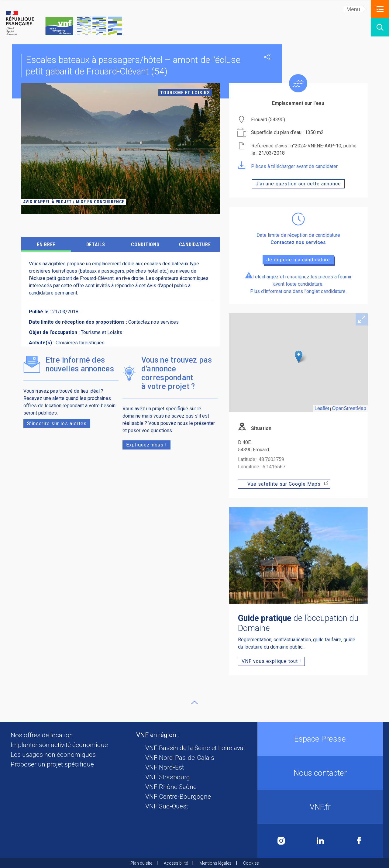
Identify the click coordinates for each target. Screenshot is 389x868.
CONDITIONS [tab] (145, 245)
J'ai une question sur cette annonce (298, 184)
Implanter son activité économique (59, 745)
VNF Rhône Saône (171, 787)
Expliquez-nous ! (146, 445)
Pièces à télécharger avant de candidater (288, 166)
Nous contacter (320, 773)
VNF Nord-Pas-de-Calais (180, 758)
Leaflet (322, 408)
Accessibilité (176, 863)
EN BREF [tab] (46, 245)
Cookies (251, 863)
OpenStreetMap (349, 408)
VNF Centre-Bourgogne (178, 797)
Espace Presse (320, 739)
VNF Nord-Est (165, 767)
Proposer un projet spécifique (52, 764)
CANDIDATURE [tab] (195, 245)
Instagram (281, 841)
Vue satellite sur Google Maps (288, 484)
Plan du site (141, 863)
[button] (380, 9)
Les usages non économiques (53, 755)
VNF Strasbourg (168, 777)
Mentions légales (215, 863)
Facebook (359, 841)
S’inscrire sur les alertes (57, 424)
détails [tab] (96, 245)
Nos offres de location (42, 735)
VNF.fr (320, 807)
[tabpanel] (120, 149)
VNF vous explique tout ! (271, 661)
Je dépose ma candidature (298, 260)
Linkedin (320, 841)
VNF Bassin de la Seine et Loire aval (195, 748)
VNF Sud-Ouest (167, 806)
